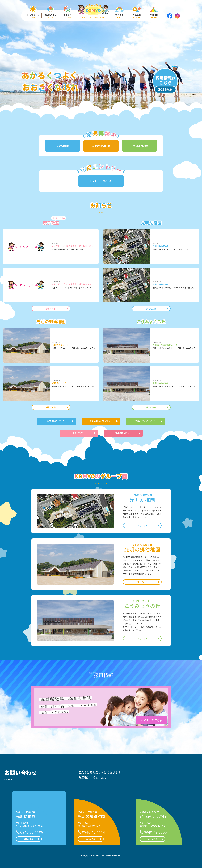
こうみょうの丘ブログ (144, 421)
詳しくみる (51, 309)
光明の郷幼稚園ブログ (100, 421)
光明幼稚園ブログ (55, 421)
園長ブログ (78, 433)
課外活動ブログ (122, 433)
